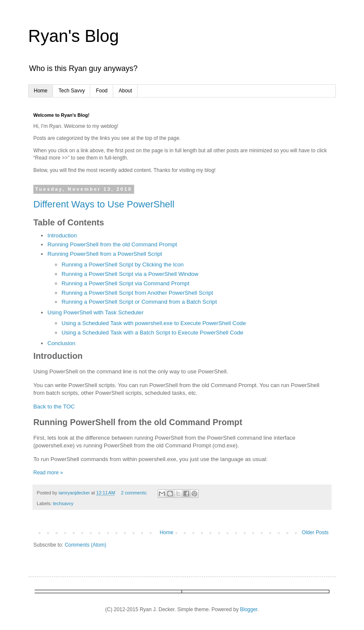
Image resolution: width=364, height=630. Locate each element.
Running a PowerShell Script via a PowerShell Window (130, 274)
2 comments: (135, 493)
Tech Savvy (72, 91)
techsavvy (63, 503)
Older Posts (315, 532)
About (125, 91)
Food (101, 91)
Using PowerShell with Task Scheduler (95, 312)
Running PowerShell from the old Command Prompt (112, 244)
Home (41, 91)
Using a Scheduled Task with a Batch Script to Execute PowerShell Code (153, 333)
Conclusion (61, 343)
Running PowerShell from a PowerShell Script (105, 254)
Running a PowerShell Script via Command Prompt (125, 283)
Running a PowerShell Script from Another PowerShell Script (137, 293)
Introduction (62, 235)
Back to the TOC (54, 407)
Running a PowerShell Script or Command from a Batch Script (139, 302)
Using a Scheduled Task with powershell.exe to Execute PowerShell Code (154, 323)
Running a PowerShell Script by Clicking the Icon (123, 265)
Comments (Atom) (85, 545)
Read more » (48, 473)
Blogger (249, 609)
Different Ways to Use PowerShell (104, 204)
